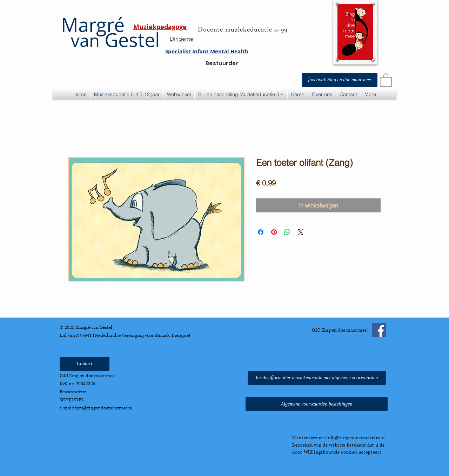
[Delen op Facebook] (261, 232)
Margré (93, 25)
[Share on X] (301, 232)
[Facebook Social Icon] (379, 330)
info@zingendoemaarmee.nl (104, 408)
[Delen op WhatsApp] (287, 232)
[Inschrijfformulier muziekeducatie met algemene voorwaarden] (317, 378)
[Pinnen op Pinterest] (274, 232)
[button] (386, 80)
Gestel (110, 40)
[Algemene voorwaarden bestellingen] (317, 404)
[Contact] (85, 364)
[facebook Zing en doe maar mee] (340, 80)
